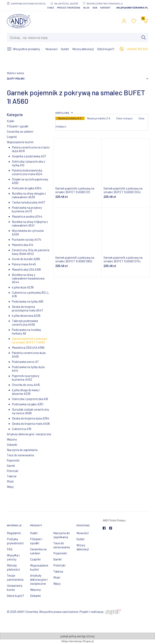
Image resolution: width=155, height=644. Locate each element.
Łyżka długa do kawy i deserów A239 (26, 392)
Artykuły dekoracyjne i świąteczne (29, 434)
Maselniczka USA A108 (26, 269)
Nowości (83, 533)
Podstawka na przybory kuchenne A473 (27, 209)
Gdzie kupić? (15, 596)
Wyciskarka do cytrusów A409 (28, 232)
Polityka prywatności (15, 541)
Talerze (12, 476)
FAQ (10, 549)
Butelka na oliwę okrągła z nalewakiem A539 (29, 195)
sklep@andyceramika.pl (132, 7)
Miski (10, 481)
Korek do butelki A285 (26, 259)
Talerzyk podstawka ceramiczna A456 (25, 323)
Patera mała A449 (24, 264)
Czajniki (12, 137)
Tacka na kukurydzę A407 (28, 202)
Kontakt (105, 7)
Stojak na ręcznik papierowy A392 (30, 181)
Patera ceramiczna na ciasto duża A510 (31, 149)
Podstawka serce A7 (25, 362)
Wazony (12, 439)
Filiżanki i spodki (18, 126)
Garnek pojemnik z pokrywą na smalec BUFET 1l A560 (29, 340)
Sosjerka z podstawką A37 (29, 156)
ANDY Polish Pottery (114, 520)
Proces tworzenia (69, 7)
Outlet (81, 539)
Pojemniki (13, 460)
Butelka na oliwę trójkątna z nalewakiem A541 (30, 223)
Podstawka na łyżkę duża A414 (28, 369)
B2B (95, 7)
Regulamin (14, 533)
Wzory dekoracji (83, 547)
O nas (51, 7)
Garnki (11, 466)
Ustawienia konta (15, 587)
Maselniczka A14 (23, 245)
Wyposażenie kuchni (20, 142)
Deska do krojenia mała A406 (31, 424)
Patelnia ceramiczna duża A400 (29, 355)
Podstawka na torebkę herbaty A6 (26, 332)
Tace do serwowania (20, 455)
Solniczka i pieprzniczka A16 (30, 399)
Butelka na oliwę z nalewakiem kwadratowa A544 (28, 278)
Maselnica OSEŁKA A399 (28, 347)
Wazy (10, 487)
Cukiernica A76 (22, 429)
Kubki (11, 121)
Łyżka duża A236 (23, 287)
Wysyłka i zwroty (13, 557)
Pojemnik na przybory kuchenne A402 (26, 378)
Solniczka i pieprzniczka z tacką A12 (28, 163)
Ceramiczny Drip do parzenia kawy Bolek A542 (31, 252)
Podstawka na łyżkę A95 (28, 301)
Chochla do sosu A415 (26, 385)
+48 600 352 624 (137, 49)
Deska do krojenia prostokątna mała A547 (27, 308)
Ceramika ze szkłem (20, 131)
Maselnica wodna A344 (27, 216)
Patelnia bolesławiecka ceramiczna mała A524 (27, 172)
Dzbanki (12, 445)
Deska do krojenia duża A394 (31, 418)
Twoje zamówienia (15, 577)
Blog (86, 7)
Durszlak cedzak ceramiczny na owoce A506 (30, 411)
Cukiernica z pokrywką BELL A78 (30, 294)
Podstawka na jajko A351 (28, 404)
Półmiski (13, 471)
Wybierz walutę (15, 73)
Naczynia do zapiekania (22, 450)
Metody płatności (13, 567)
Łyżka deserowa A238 (26, 316)
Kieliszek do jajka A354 (27, 188)
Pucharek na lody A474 (27, 239)
